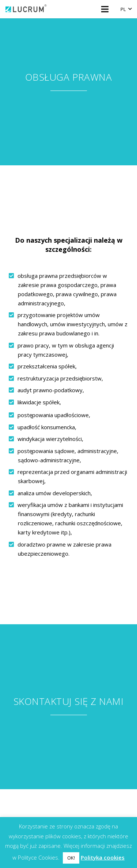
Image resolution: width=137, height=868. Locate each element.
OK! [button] (71, 858)
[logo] (26, 9)
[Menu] (105, 9)
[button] (126, 9)
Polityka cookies (103, 857)
